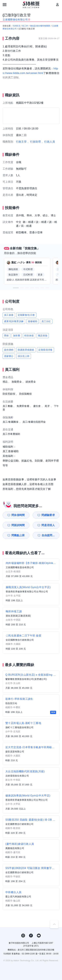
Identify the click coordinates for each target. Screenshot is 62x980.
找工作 (25, 26)
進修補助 (33, 321)
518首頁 (16, 26)
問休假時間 (18, 515)
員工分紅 (46, 321)
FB (31, 936)
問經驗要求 (48, 515)
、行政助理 (34, 142)
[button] (16, 288)
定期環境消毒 (45, 350)
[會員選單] (57, 5)
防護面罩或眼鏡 (26, 350)
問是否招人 (48, 525)
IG (23, 936)
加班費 (17, 336)
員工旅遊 (9, 315)
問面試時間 (18, 525)
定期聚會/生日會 (26, 315)
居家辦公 (9, 356)
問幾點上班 (18, 535)
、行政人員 (48, 142)
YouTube (39, 936)
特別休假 (29, 336)
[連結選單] (5, 5)
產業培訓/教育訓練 (14, 321)
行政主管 (21, 142)
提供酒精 (9, 350)
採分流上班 (24, 356)
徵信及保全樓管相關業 (40, 26)
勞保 (6, 336)
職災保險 (43, 336)
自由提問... (48, 535)
